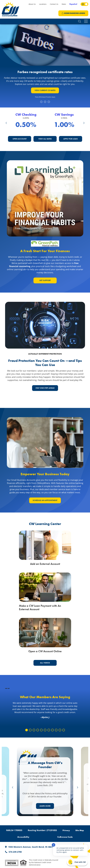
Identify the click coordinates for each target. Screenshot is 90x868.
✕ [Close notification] (54, 845)
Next (84, 123)
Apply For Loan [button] (70, 139)
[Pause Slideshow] (8, 688)
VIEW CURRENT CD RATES (45, 90)
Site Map (80, 830)
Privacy (66, 830)
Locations (43, 4)
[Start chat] (77, 862)
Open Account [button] (20, 139)
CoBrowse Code (65, 837)
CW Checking (26, 115)
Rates (64, 4)
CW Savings (64, 115)
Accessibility (23, 837)
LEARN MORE (45, 806)
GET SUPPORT (45, 280)
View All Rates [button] (45, 139)
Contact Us (54, 4)
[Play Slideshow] (6, 688)
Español (73, 4)
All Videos (45, 663)
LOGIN (73, 13)
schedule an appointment (45, 500)
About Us (32, 4)
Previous (6, 123)
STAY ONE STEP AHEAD (45, 388)
